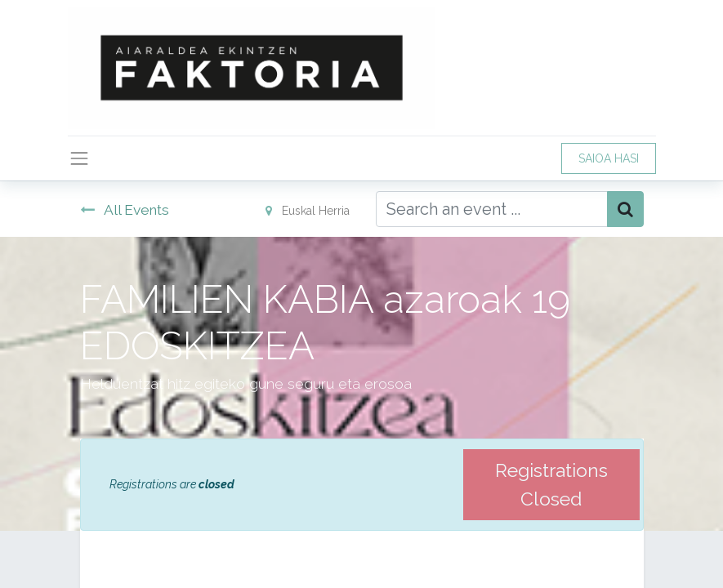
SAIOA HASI (609, 158)
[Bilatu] (625, 209)
